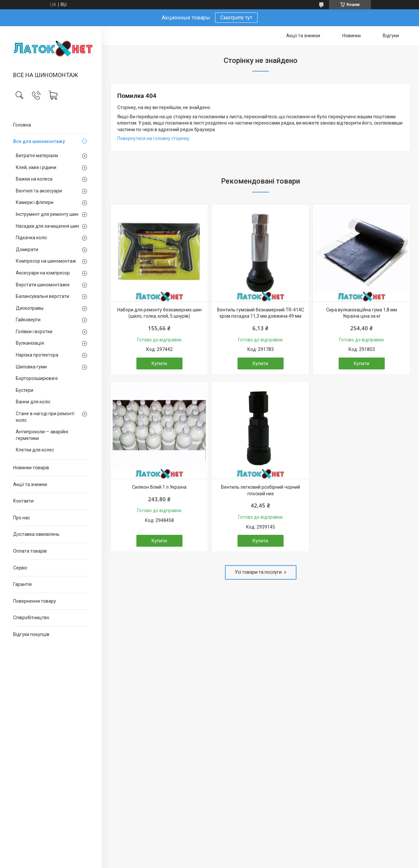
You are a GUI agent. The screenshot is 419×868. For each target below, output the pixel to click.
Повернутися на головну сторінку (153, 138)
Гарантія (22, 584)
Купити (159, 363)
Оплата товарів (30, 551)
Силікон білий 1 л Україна (159, 487)
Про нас (22, 518)
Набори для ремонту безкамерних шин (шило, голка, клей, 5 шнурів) (159, 313)
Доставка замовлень (36, 534)
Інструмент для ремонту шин (47, 214)
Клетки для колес (35, 450)
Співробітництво (31, 618)
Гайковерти (28, 320)
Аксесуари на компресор (43, 273)
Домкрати (27, 249)
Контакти (23, 501)
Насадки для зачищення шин (47, 226)
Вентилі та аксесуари (39, 191)
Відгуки (391, 36)
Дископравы (30, 308)
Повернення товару (35, 601)
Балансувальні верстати (42, 296)
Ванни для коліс (33, 402)
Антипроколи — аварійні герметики (42, 435)
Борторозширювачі (37, 378)
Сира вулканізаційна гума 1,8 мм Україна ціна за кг (362, 313)
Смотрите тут (236, 18)
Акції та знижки (30, 484)
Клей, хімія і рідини (36, 167)
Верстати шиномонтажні (43, 285)
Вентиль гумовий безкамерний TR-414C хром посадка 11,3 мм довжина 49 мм (261, 313)
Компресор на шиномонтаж (46, 261)
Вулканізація (30, 343)
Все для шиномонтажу (39, 141)
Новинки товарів (31, 468)
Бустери (25, 390)
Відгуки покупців (31, 634)
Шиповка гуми (31, 367)
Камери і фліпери (35, 202)
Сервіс (20, 568)
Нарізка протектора (37, 355)
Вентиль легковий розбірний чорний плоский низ (261, 490)
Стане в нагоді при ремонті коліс (45, 417)
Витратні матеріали (37, 156)
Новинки (351, 36)
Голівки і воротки (34, 332)
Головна (22, 125)
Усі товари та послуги (258, 572)
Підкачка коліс (31, 238)
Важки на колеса (34, 179)
